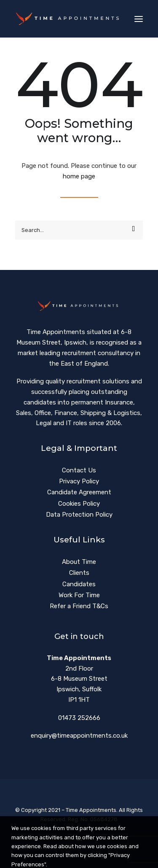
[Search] (79, 230)
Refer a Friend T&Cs (79, 606)
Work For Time (79, 595)
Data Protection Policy (79, 515)
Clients (79, 573)
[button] (139, 19)
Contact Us (79, 470)
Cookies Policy (79, 504)
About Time (79, 562)
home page (79, 176)
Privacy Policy (79, 481)
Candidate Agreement (79, 492)
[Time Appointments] (69, 19)
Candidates (79, 584)
